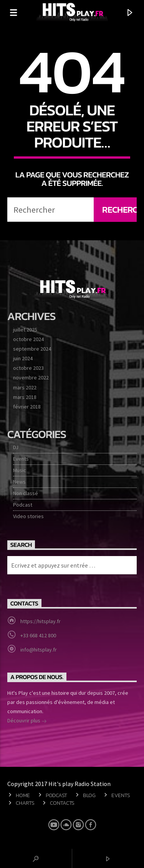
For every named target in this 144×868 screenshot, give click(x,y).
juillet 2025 (25, 330)
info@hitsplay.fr (39, 650)
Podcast (23, 505)
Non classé (26, 493)
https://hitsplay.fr (41, 621)
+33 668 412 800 (38, 635)
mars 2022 (25, 387)
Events (21, 459)
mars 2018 (25, 397)
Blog (89, 795)
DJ (16, 447)
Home (23, 795)
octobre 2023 (28, 368)
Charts (25, 803)
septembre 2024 (32, 349)
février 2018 (27, 407)
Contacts (62, 803)
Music (20, 470)
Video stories (28, 516)
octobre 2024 (28, 339)
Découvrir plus (27, 721)
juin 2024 (23, 358)
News (19, 482)
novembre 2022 (31, 377)
